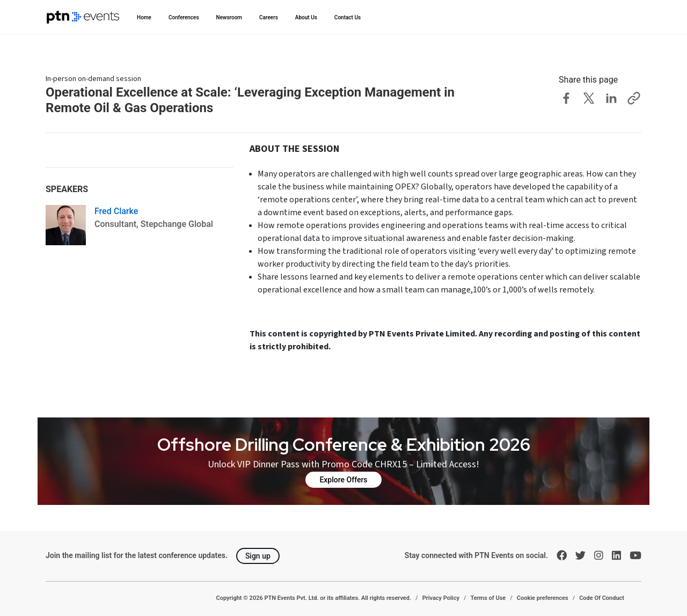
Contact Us (348, 17)
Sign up (258, 556)
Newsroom (229, 17)
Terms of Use (488, 598)
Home (144, 17)
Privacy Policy (441, 598)
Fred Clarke (116, 211)
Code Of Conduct (602, 598)
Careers (269, 17)
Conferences (184, 17)
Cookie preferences (543, 598)
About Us (306, 17)
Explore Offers (343, 480)
